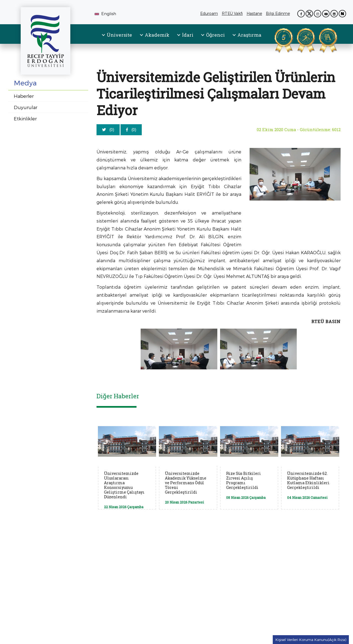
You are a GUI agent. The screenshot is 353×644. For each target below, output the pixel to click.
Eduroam (209, 14)
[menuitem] (117, 39)
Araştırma (249, 35)
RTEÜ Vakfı (233, 14)
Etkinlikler (25, 118)
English (105, 13)
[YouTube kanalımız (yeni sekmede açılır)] (326, 14)
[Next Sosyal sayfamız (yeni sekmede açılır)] (342, 14)
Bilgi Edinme (279, 14)
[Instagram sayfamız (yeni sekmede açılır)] (318, 14)
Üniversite (119, 35)
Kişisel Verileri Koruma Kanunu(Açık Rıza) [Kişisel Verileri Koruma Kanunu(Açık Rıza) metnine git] (311, 640)
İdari (188, 35)
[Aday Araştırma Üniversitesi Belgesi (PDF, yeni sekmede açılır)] (321, 39)
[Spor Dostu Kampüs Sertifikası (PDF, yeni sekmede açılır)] (299, 39)
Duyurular (26, 107)
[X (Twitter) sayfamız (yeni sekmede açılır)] (309, 14)
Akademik (157, 35)
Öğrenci (215, 35)
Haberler (24, 96)
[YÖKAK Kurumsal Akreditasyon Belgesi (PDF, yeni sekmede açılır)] (277, 39)
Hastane (255, 14)
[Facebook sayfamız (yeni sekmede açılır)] (301, 14)
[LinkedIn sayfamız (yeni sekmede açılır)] (334, 14)
